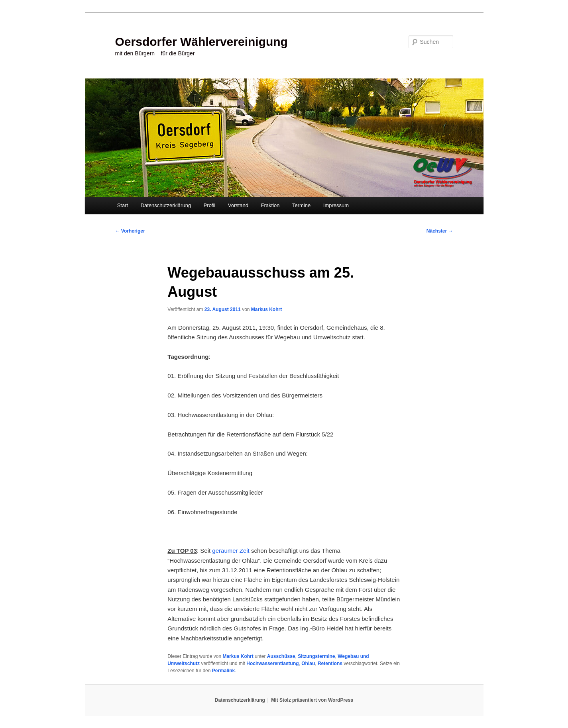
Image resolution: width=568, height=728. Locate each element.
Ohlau (308, 663)
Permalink (223, 671)
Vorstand (238, 205)
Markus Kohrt (266, 309)
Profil (210, 205)
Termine (301, 205)
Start (123, 205)
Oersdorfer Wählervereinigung (201, 42)
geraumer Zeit (231, 551)
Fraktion (270, 205)
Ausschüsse (281, 656)
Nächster (440, 231)
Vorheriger (130, 231)
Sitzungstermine (316, 656)
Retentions (330, 663)
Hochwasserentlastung (272, 663)
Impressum (336, 205)
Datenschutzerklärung (166, 205)
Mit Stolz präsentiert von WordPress (312, 700)
